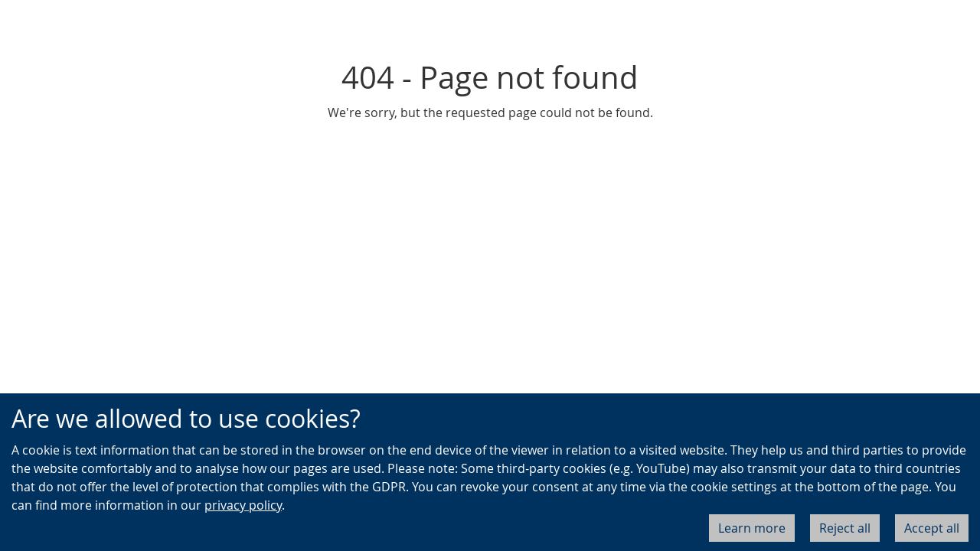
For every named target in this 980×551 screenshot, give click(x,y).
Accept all (932, 528)
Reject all (845, 528)
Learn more (752, 528)
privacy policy (243, 505)
